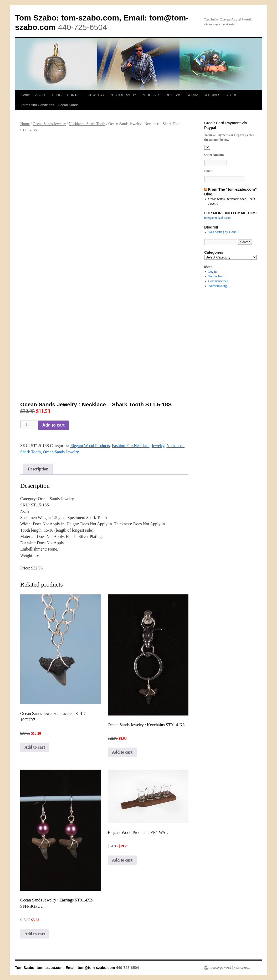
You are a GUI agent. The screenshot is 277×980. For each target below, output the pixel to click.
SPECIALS (212, 95)
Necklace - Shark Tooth (87, 124)
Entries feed (216, 276)
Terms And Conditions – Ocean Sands (50, 105)
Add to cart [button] (35, 747)
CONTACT (75, 95)
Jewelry (158, 446)
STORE (231, 95)
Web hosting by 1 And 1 (224, 232)
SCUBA (193, 95)
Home (25, 95)
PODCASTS (151, 95)
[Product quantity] (29, 424)
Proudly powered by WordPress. (230, 968)
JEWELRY (96, 95)
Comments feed (218, 281)
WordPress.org (218, 286)
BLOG (57, 95)
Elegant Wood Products (90, 446)
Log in (213, 272)
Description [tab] (38, 469)
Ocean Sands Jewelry (49, 124)
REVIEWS (173, 95)
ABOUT (41, 95)
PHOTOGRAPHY (123, 95)
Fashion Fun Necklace (131, 446)
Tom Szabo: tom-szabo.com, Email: (82, 18)
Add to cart (53, 425)
